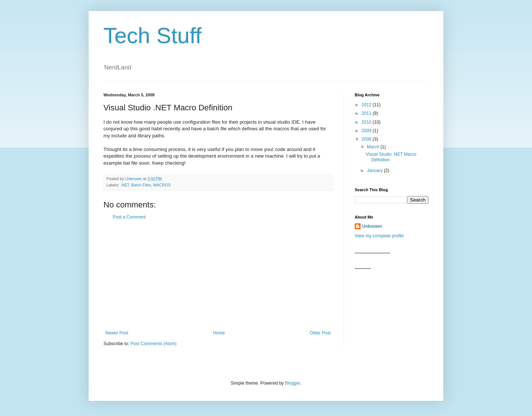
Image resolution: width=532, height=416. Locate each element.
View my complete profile (379, 236)
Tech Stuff (153, 36)
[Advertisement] (218, 275)
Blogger (292, 383)
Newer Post (117, 333)
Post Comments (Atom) (154, 344)
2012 (367, 105)
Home (219, 333)
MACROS (162, 185)
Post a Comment (129, 217)
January (375, 171)
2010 (367, 122)
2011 (367, 113)
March (374, 147)
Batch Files (141, 185)
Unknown (372, 226)
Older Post (320, 333)
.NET (125, 185)
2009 (367, 131)
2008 (367, 139)
